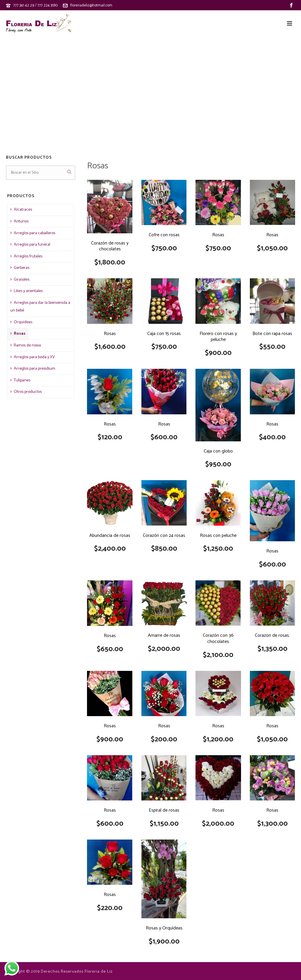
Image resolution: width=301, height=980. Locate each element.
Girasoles (20, 280)
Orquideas (21, 322)
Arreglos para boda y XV (33, 357)
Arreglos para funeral (30, 245)
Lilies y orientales (26, 291)
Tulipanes (20, 380)
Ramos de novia (26, 345)
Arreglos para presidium (33, 369)
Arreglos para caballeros (33, 233)
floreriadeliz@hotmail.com (91, 5)
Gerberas (20, 268)
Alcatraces (21, 210)
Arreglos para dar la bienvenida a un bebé (40, 307)
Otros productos (26, 392)
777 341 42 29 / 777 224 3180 (35, 5)
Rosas (18, 334)
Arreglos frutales (26, 256)
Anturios (19, 221)
